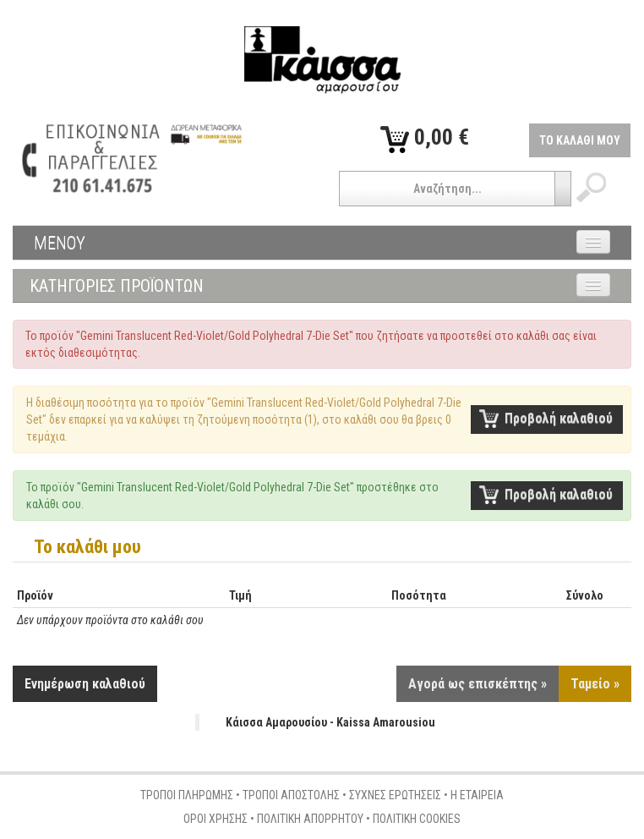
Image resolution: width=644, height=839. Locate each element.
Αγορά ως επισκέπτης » (478, 684)
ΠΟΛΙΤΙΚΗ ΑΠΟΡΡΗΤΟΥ (310, 819)
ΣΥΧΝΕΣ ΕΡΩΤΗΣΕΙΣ (395, 795)
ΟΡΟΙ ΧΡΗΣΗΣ (216, 819)
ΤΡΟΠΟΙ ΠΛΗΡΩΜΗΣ (187, 795)
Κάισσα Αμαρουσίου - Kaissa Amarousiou (330, 722)
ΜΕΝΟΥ (60, 243)
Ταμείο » (595, 684)
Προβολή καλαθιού (559, 418)
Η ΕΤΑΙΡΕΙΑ (477, 795)
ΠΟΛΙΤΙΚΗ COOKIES (417, 819)
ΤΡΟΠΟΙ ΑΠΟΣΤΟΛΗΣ (291, 795)
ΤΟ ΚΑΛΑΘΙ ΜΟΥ (580, 140)
